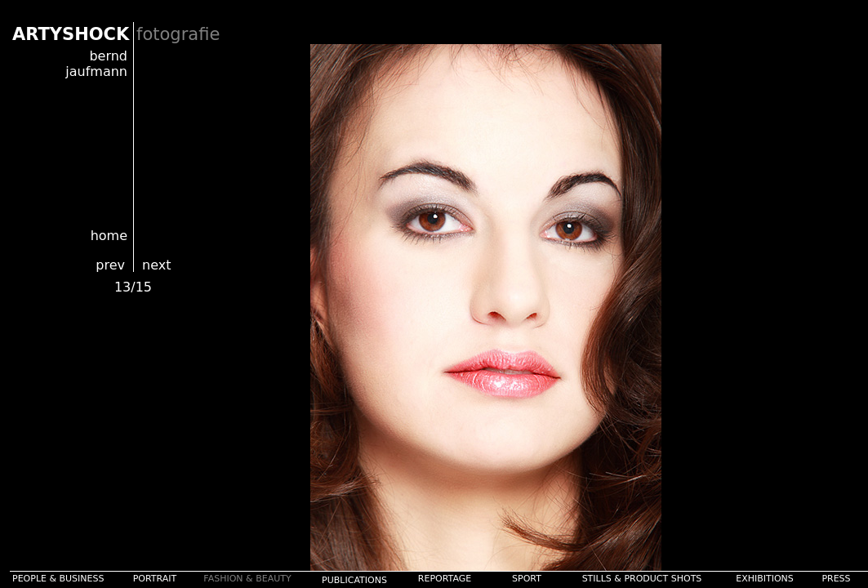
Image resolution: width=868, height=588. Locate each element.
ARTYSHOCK (71, 34)
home (109, 236)
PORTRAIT (155, 579)
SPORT (527, 579)
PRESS (836, 579)
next (156, 265)
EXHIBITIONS (765, 579)
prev (110, 265)
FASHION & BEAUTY (247, 579)
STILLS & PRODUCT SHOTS (642, 579)
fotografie (178, 34)
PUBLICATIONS (354, 580)
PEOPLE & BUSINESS (58, 579)
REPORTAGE (445, 579)
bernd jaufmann (96, 64)
